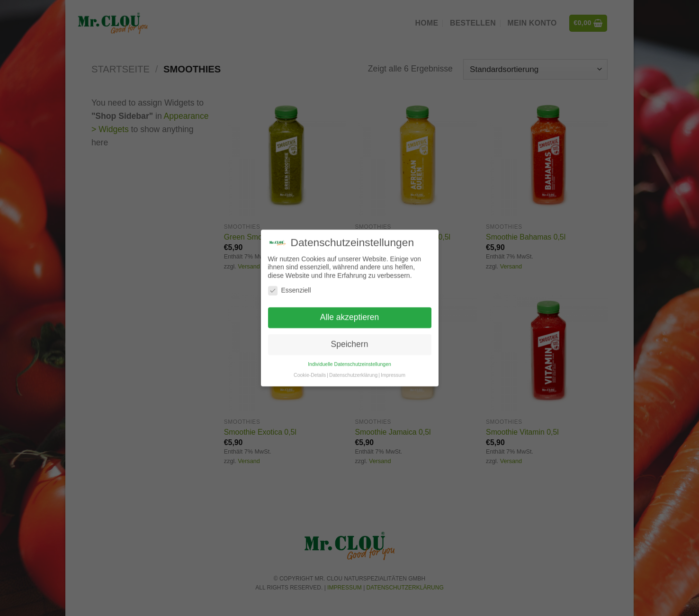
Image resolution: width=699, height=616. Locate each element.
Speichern (350, 339)
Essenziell (290, 286)
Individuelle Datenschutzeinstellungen (349, 359)
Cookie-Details (310, 370)
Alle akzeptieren (350, 313)
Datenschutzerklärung (353, 370)
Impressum (393, 370)
